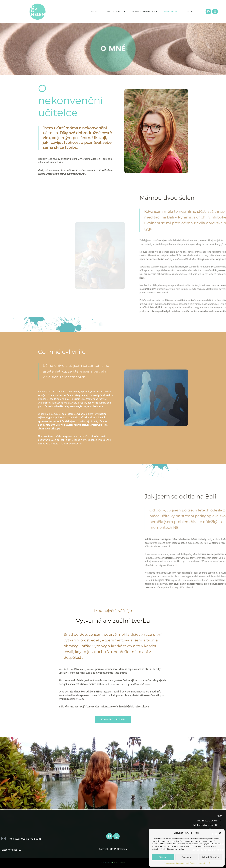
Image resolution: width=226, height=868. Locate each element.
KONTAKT (189, 12)
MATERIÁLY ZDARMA (114, 12)
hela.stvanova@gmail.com (25, 839)
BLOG (94, 12)
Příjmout (163, 857)
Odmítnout (187, 857)
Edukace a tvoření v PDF (144, 12)
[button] (220, 833)
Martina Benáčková (119, 863)
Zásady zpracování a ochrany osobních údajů (193, 863)
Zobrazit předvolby (211, 857)
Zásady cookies (169, 863)
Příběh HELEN (170, 12)
